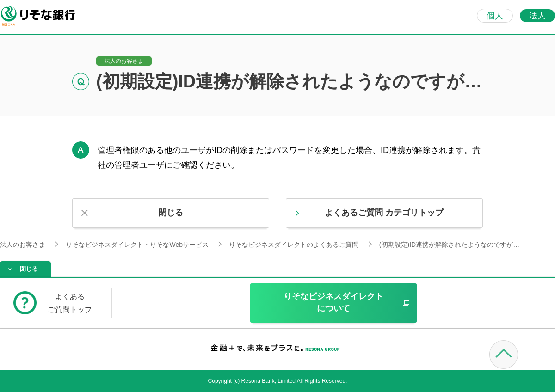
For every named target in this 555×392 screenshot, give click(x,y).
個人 (495, 16)
